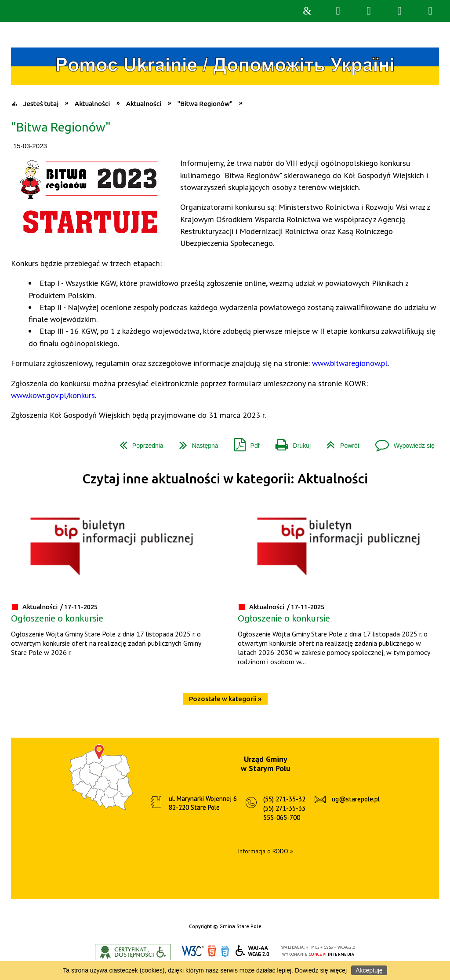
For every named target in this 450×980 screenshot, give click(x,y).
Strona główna (307, 11)
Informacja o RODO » (265, 851)
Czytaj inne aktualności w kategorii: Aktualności (225, 479)
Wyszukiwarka (338, 11)
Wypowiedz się (401, 442)
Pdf (243, 442)
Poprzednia (138, 442)
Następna (195, 442)
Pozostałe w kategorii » (225, 699)
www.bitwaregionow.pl (350, 363)
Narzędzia (369, 11)
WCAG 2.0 (253, 951)
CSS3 (225, 951)
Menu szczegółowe (430, 11)
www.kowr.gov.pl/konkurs (53, 395)
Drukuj (290, 442)
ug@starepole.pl (356, 799)
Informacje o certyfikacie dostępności (133, 952)
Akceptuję (369, 970)
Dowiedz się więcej (321, 970)
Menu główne (399, 11)
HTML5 (212, 951)
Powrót (339, 442)
